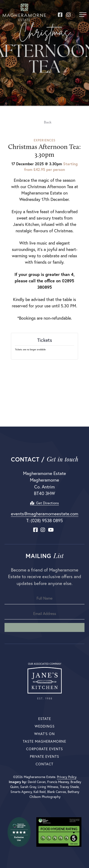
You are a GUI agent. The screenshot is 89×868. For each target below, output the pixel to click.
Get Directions (44, 503)
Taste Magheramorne (44, 741)
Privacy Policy (67, 777)
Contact (44, 764)
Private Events (44, 756)
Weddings (45, 726)
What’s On (44, 734)
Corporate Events (44, 749)
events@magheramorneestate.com (45, 514)
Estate (45, 719)
